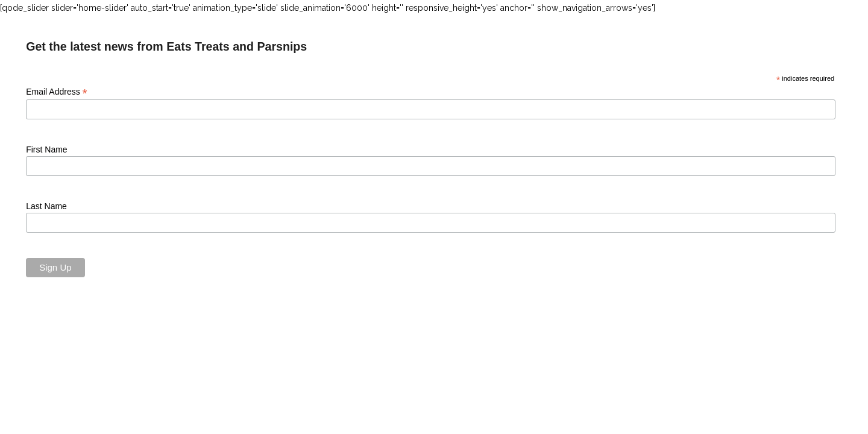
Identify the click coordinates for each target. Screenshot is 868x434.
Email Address (57, 92)
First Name (46, 149)
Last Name (46, 206)
